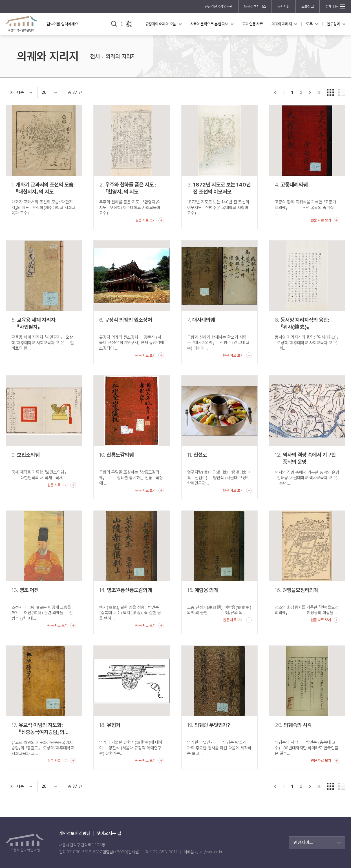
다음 (310, 92)
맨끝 (318, 92)
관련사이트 (303, 843)
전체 (95, 56)
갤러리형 (330, 92)
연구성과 (333, 24)
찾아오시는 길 (109, 834)
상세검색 (129, 24)
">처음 (275, 92)
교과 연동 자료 (253, 24)
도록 (309, 24)
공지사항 (284, 6)
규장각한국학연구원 (219, 6)
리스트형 (342, 92)
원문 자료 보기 (145, 220)
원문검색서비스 (255, 6)
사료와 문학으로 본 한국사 (209, 24)
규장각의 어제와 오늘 (161, 24)
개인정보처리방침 (75, 834)
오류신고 (308, 6)
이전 (283, 92)
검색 (114, 24)
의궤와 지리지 (282, 24)
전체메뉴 (332, 6)
